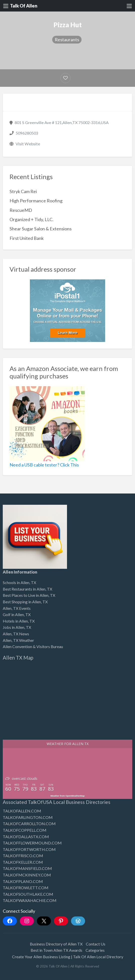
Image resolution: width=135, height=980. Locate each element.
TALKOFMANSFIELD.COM (27, 868)
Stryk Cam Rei (23, 191)
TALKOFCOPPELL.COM (25, 830)
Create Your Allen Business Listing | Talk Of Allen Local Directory (68, 957)
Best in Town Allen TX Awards (56, 950)
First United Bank (27, 238)
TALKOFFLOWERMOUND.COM (32, 843)
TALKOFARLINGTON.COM (28, 817)
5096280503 (27, 133)
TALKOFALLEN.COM (22, 811)
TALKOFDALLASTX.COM (26, 837)
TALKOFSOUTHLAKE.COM (28, 894)
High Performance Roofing (36, 201)
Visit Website (28, 144)
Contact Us (96, 944)
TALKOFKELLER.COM (23, 862)
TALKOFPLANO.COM (23, 881)
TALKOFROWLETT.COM (26, 888)
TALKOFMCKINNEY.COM (27, 875)
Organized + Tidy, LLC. (31, 219)
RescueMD (21, 210)
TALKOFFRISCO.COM (23, 856)
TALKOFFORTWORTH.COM (29, 849)
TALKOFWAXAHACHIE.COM (30, 900)
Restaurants (67, 40)
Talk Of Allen (24, 6)
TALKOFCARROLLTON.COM (29, 824)
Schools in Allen (16, 582)
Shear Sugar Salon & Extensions (41, 229)
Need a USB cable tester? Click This (44, 465)
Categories (95, 950)
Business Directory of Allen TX (56, 944)
